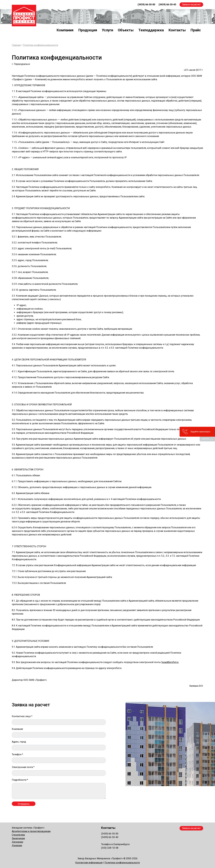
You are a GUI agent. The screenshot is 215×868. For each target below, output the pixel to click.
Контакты (177, 30)
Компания (65, 30)
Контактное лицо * (22, 716)
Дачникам (17, 842)
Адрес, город (19, 742)
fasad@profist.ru (170, 662)
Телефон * (17, 754)
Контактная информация (89, 863)
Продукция (88, 30)
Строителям (18, 835)
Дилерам (17, 845)
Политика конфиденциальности (40, 45)
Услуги (107, 30)
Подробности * (20, 780)
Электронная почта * (23, 767)
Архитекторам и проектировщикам (31, 831)
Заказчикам (18, 838)
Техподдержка (151, 30)
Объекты (126, 30)
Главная (16, 45)
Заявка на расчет (191, 5)
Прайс (196, 30)
